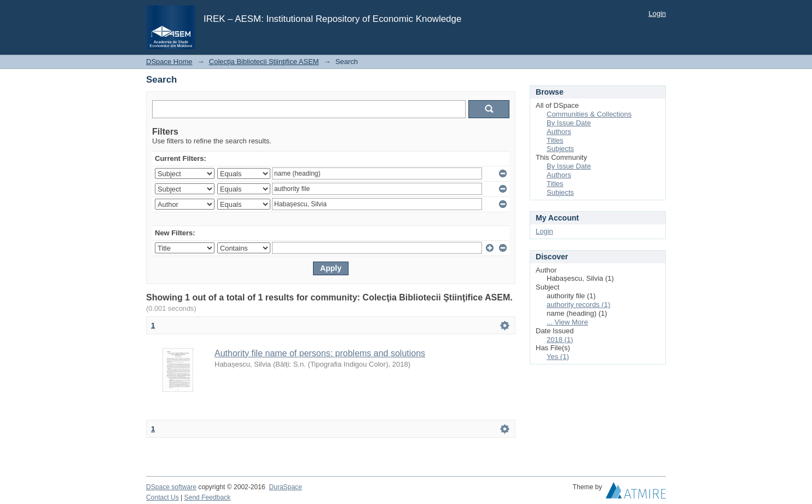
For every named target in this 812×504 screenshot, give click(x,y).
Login (657, 13)
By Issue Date (569, 123)
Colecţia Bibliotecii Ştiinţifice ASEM (264, 62)
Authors (559, 132)
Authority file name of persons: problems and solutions (320, 353)
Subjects (560, 149)
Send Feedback (208, 497)
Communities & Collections (589, 114)
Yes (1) (558, 357)
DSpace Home (169, 62)
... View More (567, 322)
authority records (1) (578, 305)
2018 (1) (560, 340)
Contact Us (163, 497)
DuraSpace (285, 487)
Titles (555, 140)
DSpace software (171, 487)
